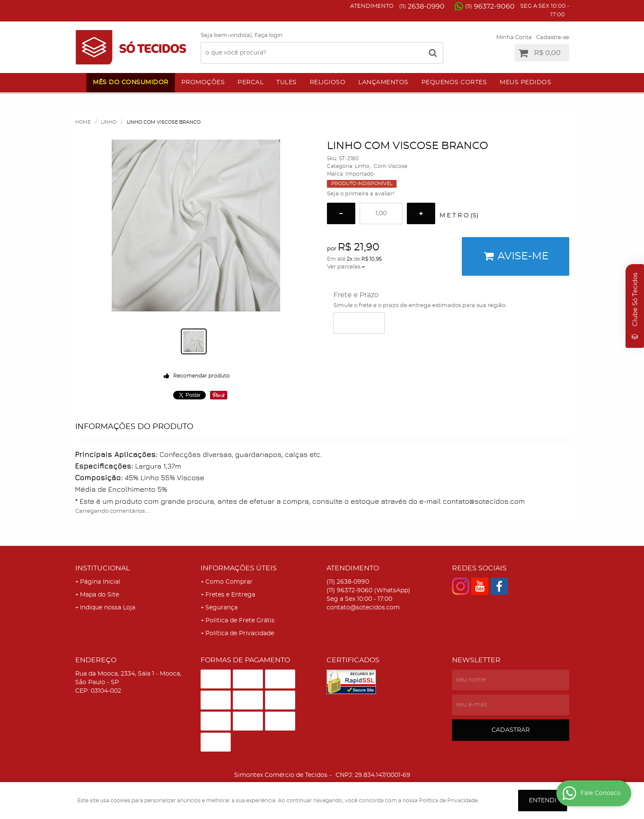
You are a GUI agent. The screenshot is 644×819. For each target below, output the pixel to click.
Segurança (221, 608)
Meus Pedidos (525, 82)
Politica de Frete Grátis (240, 621)
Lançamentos (383, 82)
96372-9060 (490, 6)
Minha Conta (514, 38)
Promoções (203, 82)
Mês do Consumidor (131, 82)
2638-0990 (422, 6)
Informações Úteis (239, 568)
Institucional (102, 568)
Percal (250, 82)
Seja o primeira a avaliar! (360, 194)
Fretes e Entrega (230, 595)
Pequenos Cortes (454, 82)
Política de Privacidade (240, 633)
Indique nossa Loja (108, 608)
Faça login (269, 35)
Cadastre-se (553, 38)
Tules (287, 82)
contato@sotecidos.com (363, 608)
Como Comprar (229, 582)
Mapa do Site (99, 595)
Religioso (328, 82)
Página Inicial (100, 582)
